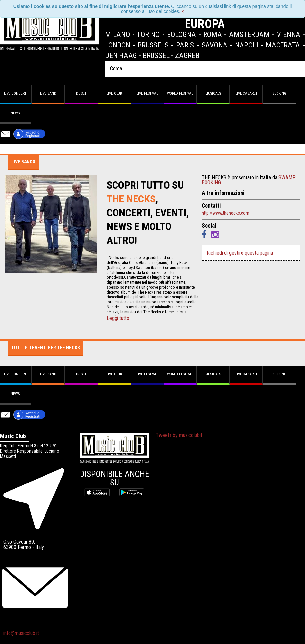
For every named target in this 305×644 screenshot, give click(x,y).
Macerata (283, 45)
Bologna (181, 34)
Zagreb (187, 55)
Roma (213, 34)
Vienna (289, 34)
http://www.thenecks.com (225, 213)
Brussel (156, 55)
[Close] (183, 11)
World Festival (180, 94)
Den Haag (121, 55)
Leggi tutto (118, 318)
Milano (117, 34)
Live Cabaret (246, 94)
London (118, 45)
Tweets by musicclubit (179, 435)
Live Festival (147, 94)
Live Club (114, 94)
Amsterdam (249, 34)
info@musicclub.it (21, 633)
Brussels (153, 45)
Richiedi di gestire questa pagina (240, 253)
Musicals (213, 94)
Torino (148, 34)
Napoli (247, 45)
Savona (215, 45)
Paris (185, 45)
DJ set (81, 94)
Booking (279, 94)
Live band (48, 94)
